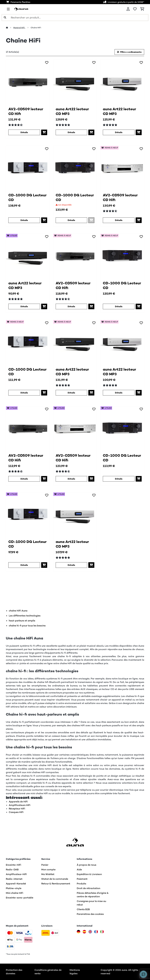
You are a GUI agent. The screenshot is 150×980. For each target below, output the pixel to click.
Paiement (82, 879)
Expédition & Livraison (89, 874)
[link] (28, 81)
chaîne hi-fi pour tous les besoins (27, 626)
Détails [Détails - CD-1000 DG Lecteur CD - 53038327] (119, 479)
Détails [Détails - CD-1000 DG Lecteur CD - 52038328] (24, 393)
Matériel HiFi (19, 28)
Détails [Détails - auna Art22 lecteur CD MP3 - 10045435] (71, 132)
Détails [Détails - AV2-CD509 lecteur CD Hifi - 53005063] (24, 479)
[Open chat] (143, 974)
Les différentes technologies (25, 616)
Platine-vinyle (14, 888)
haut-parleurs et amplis (22, 621)
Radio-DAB (12, 870)
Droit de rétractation (88, 888)
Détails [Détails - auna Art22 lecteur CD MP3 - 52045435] (71, 393)
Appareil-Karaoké (16, 884)
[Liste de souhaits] (135, 9)
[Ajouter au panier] (44, 132)
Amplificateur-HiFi (16, 874)
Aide (79, 870)
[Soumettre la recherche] (5, 18)
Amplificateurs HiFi (20, 805)
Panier (45, 865)
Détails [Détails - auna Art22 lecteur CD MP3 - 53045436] (71, 565)
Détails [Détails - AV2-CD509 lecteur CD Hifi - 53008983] (71, 479)
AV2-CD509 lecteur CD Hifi (26, 111)
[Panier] (142, 9)
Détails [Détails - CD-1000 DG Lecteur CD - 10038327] (71, 220)
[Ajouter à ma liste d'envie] (47, 63)
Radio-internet (14, 879)
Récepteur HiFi (17, 809)
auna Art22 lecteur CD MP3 (72, 111)
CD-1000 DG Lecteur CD (27, 197)
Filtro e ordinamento (129, 52)
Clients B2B (83, 909)
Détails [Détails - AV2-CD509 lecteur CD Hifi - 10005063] (24, 132)
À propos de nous (86, 865)
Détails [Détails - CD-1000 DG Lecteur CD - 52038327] (119, 306)
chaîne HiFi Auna (18, 611)
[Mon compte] (128, 9)
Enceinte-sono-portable (20, 898)
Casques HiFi (16, 812)
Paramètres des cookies (90, 914)
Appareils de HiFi (18, 802)
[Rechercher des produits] (75, 18)
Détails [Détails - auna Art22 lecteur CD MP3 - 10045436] (119, 132)
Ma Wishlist (48, 874)
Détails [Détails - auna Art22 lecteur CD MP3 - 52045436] (119, 393)
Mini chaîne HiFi (15, 893)
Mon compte (48, 870)
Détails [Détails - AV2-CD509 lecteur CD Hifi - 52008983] (119, 220)
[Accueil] (10, 28)
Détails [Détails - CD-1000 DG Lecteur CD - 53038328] (24, 565)
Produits (81, 884)
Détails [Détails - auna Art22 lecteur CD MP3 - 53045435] (24, 306)
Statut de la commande (55, 879)
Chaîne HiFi (36, 28)
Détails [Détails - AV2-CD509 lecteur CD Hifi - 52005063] (71, 306)
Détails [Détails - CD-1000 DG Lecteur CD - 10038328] (24, 220)
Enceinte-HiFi (13, 865)
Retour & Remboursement (56, 884)
